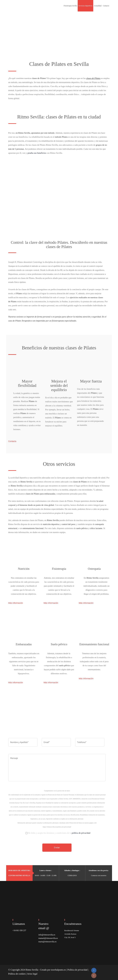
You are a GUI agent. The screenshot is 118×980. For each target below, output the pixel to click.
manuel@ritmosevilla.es (47, 937)
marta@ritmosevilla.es (47, 941)
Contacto (106, 6)
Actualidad (98, 6)
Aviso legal (32, 973)
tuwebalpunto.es (58, 969)
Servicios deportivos (85, 6)
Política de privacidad (77, 969)
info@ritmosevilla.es (46, 934)
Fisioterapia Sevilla (70, 6)
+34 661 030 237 (19, 929)
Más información (16, 602)
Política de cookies (17, 973)
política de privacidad (81, 832)
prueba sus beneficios (37, 152)
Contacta (12, 440)
